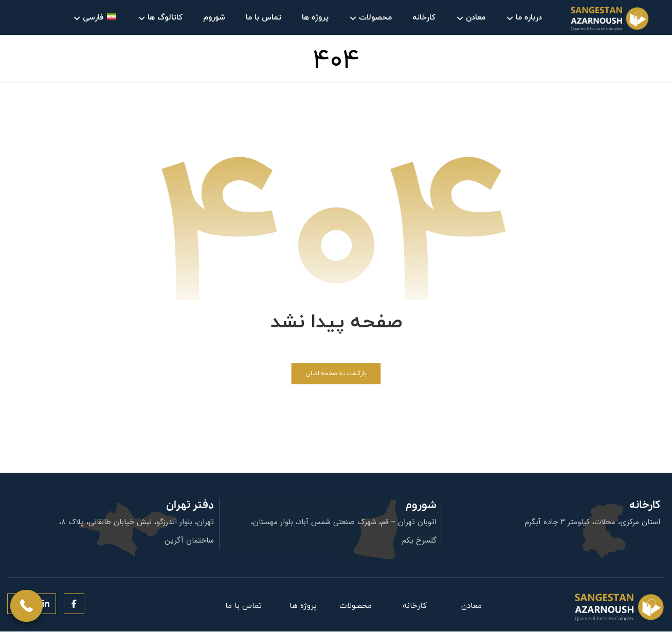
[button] (74, 604)
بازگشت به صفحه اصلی (336, 374)
